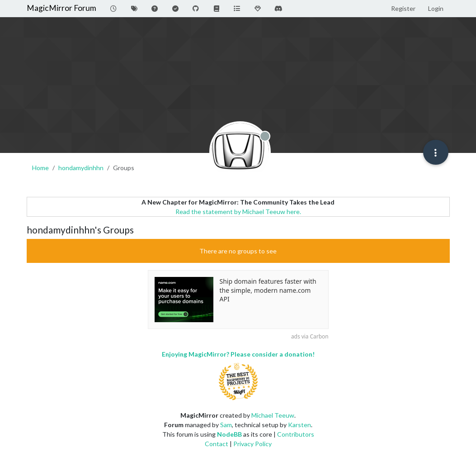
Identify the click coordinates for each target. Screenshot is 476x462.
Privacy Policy (252, 444)
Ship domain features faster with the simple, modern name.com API (268, 290)
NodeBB (229, 434)
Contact (217, 444)
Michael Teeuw (273, 415)
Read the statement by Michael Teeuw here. (238, 212)
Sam (226, 425)
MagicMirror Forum (61, 8)
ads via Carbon (310, 336)
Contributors (296, 434)
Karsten (299, 425)
